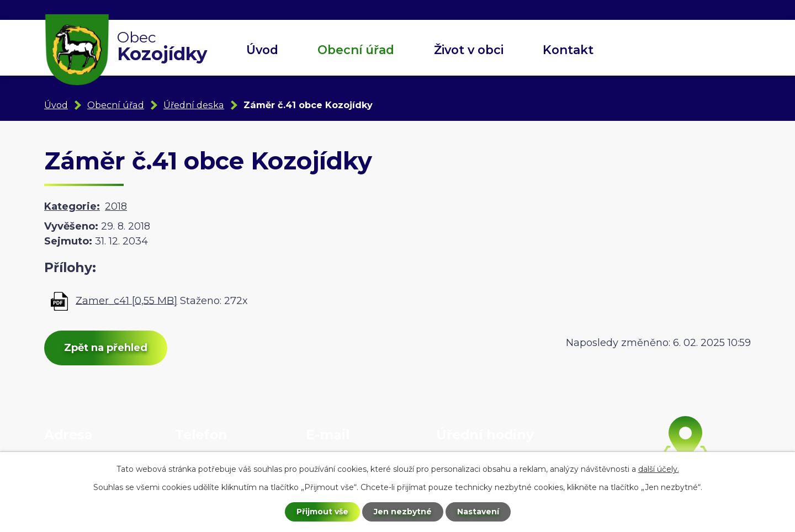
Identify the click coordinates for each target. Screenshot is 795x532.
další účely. (659, 469)
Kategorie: (72, 206)
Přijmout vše (322, 512)
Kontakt (568, 50)
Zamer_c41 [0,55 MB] (126, 300)
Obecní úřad (356, 50)
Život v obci (469, 50)
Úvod (262, 50)
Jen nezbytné (403, 512)
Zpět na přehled (106, 348)
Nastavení (478, 512)
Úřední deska (194, 105)
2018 (116, 206)
